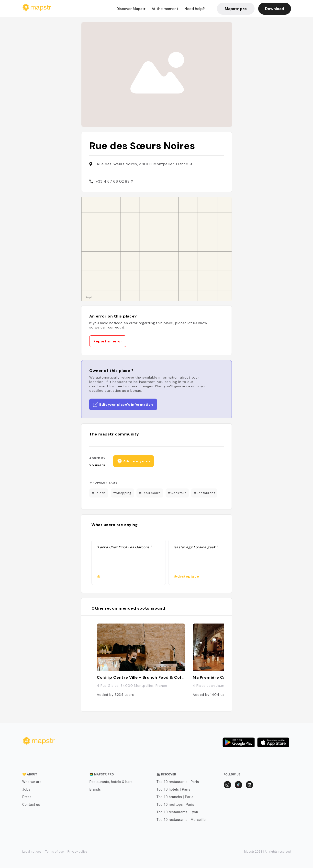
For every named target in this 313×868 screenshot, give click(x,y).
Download (275, 9)
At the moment (165, 9)
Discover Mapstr (131, 9)
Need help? (195, 9)
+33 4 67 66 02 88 (114, 181)
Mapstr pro (236, 9)
